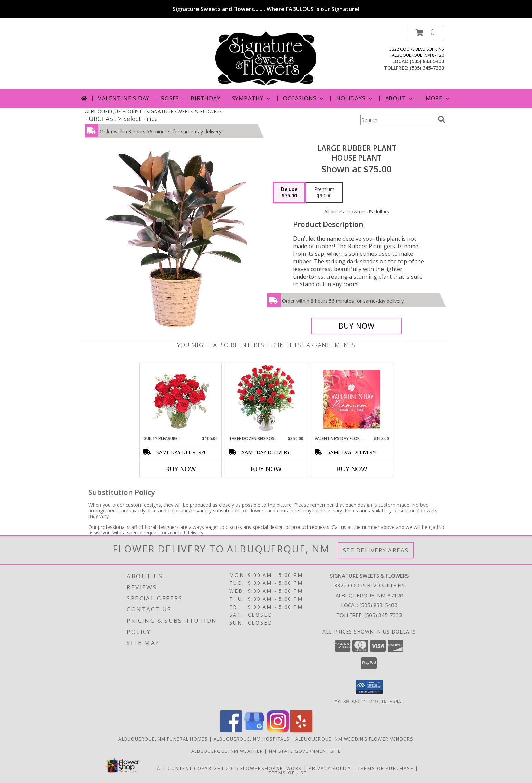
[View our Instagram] (278, 730)
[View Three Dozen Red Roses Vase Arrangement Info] (266, 399)
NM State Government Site (305, 751)
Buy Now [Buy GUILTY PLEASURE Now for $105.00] (181, 469)
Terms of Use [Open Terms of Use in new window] (288, 772)
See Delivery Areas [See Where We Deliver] (376, 550)
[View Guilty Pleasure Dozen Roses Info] (180, 399)
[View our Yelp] (301, 730)
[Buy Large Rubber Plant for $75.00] (357, 326)
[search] (442, 119)
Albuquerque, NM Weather (227, 751)
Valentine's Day (124, 98)
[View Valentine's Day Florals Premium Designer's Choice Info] (352, 399)
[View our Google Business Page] (254, 730)
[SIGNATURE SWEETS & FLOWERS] (266, 57)
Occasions (304, 98)
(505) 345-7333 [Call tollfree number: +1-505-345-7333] (427, 68)
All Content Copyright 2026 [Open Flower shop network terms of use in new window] (198, 768)
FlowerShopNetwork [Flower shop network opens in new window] (271, 768)
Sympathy (252, 98)
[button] (425, 32)
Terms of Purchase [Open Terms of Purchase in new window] (386, 768)
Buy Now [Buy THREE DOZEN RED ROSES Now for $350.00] (266, 469)
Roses (170, 98)
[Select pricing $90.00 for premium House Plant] (324, 193)
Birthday (205, 98)
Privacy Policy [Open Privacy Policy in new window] (330, 768)
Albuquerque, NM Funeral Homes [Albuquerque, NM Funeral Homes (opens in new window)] (163, 738)
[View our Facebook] (231, 730)
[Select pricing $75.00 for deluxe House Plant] (289, 193)
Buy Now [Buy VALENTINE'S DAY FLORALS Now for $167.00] (352, 469)
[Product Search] (398, 120)
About (400, 98)
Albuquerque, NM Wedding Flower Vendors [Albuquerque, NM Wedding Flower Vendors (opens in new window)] (354, 738)
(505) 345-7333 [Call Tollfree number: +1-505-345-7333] (383, 615)
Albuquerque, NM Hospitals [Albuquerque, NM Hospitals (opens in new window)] (252, 738)
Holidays (355, 98)
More (438, 98)
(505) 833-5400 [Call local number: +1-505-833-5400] (427, 61)
